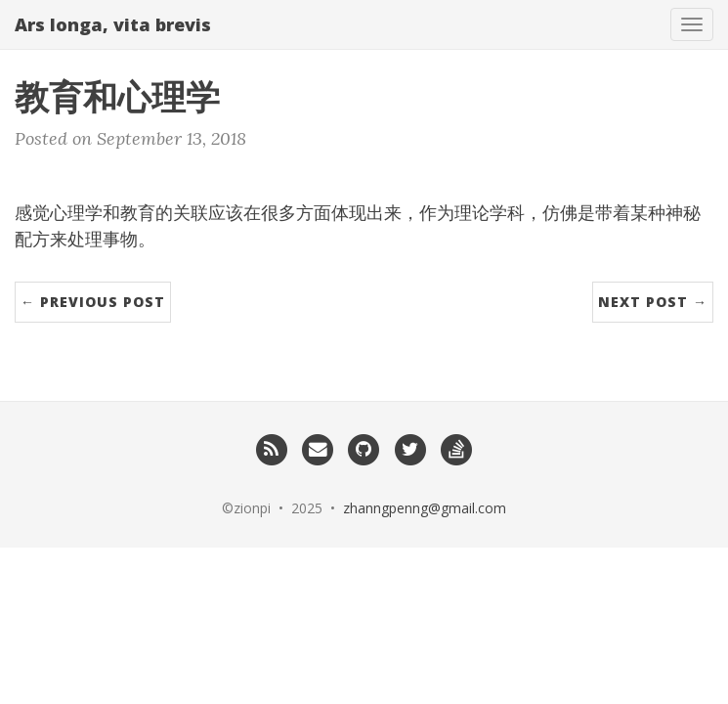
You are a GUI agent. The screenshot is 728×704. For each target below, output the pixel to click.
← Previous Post (93, 302)
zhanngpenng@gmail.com (425, 508)
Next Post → (653, 302)
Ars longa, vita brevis (113, 24)
